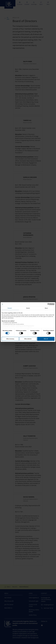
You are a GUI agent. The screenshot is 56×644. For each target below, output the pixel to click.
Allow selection (28, 339)
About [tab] (46, 308)
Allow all (46, 339)
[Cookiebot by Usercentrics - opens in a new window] (48, 304)
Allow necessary (10, 339)
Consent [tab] (10, 308)
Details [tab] (28, 308)
